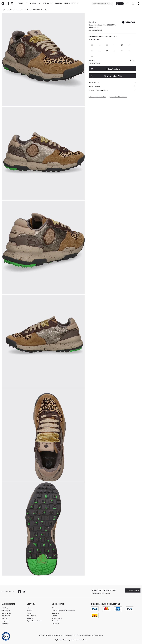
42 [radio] (114, 51)
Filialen (29, 613)
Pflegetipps (5, 624)
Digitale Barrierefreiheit (34, 621)
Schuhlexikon (6, 616)
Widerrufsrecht (57, 618)
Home (5, 10)
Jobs (28, 608)
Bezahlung (55, 613)
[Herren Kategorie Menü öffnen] (39, 3)
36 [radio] (114, 45)
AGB (54, 608)
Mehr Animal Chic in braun (118, 97)
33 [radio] (92, 45)
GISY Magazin (6, 610)
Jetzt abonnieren (133, 590)
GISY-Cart (30, 610)
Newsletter (30, 618)
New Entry (5, 618)
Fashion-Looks (6, 613)
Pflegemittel (5, 621)
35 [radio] (107, 45)
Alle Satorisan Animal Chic (97, 97)
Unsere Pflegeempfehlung (112, 90)
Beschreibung (112, 82)
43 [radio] (122, 51)
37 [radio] (122, 45)
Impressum (56, 624)
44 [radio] (129, 51)
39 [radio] (92, 51)
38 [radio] (129, 45)
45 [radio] (92, 56)
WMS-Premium (32, 616)
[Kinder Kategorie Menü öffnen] (51, 3)
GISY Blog (5, 608)
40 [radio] (100, 51)
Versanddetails (112, 86)
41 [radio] (107, 51)
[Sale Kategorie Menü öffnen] (78, 3)
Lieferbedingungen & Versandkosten (63, 610)
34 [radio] (100, 45)
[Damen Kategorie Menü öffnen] (26, 3)
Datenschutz (56, 621)
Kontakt (55, 616)
